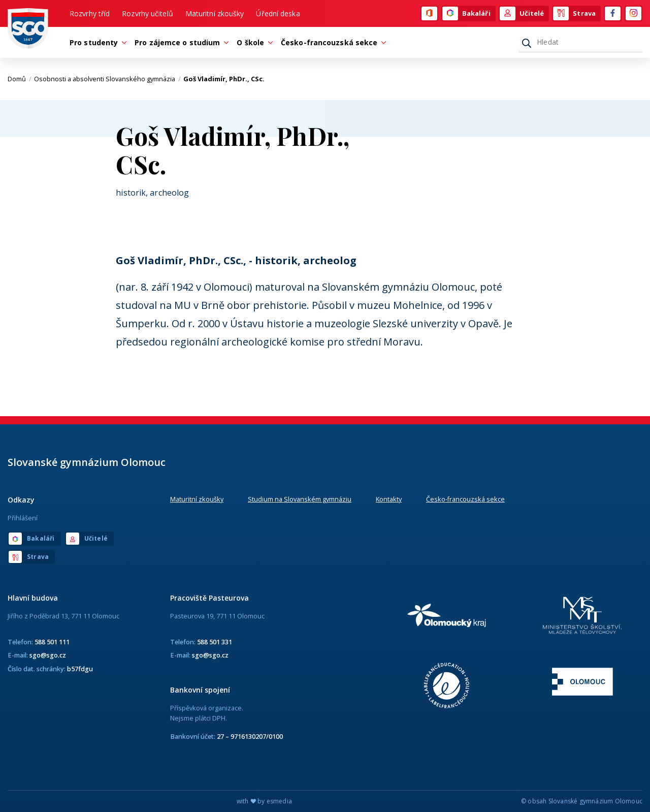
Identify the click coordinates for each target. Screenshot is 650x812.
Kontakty (389, 499)
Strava (574, 14)
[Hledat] (581, 42)
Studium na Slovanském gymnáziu (300, 499)
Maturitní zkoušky (215, 13)
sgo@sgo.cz (48, 655)
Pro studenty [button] (96, 42)
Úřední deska (278, 13)
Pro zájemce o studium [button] (180, 42)
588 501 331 (215, 642)
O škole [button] (253, 42)
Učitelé (522, 14)
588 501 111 (52, 642)
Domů (20, 79)
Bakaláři (466, 14)
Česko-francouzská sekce (465, 499)
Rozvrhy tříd (90, 13)
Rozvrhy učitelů (148, 13)
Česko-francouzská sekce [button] (332, 42)
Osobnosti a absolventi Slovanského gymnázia (107, 79)
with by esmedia (264, 801)
